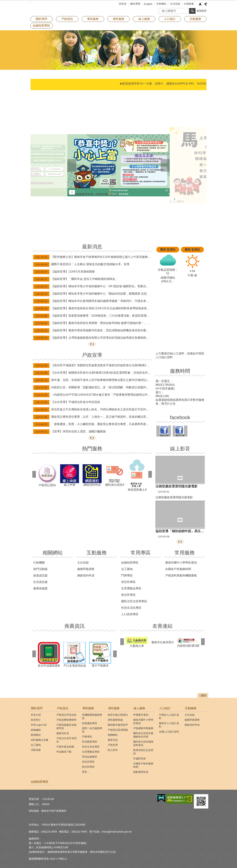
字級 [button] (200, 4)
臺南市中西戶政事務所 (60, 8)
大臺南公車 (137, 642)
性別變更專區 (90, 742)
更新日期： (35, 799)
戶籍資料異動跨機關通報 (181, 575)
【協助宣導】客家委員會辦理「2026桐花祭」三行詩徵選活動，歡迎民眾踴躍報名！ (93, 316)
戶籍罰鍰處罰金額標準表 (66, 727)
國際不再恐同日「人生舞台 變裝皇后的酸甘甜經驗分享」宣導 (81, 264)
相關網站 (53, 553)
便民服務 (114, 708)
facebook (180, 417)
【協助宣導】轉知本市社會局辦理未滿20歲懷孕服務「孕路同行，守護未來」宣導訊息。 (93, 301)
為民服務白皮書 (39, 740)
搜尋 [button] (192, 11)
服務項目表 (63, 733)
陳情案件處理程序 (118, 725)
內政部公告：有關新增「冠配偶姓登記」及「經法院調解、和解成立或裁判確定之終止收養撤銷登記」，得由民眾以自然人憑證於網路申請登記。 (93, 388)
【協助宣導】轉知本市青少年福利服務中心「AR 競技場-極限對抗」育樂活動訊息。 (93, 287)
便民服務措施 (115, 720)
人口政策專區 (130, 614)
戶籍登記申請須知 (66, 715)
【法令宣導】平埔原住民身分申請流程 (67, 402)
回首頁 (123, 4)
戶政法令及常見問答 (66, 740)
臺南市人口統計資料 (169, 725)
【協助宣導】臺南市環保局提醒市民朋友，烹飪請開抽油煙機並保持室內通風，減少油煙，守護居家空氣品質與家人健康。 (93, 331)
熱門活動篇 (40, 569)
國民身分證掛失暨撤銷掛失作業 (143, 735)
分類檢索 (189, 4)
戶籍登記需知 (47, 475)
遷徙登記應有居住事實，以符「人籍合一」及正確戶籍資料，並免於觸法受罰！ (92, 417)
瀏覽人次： (35, 804)
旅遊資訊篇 (40, 575)
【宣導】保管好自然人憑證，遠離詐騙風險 (69, 432)
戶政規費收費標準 (66, 720)
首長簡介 (36, 720)
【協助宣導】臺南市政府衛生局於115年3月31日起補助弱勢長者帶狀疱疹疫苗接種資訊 (93, 309)
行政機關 (39, 563)
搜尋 (161, 10)
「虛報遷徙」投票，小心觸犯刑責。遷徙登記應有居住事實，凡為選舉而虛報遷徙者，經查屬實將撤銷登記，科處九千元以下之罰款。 (93, 424)
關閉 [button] (204, 696)
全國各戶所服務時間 (178, 569)
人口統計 (165, 708)
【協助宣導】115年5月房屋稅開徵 (64, 272)
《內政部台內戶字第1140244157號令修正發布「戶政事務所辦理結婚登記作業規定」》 (93, 395)
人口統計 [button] (170, 19)
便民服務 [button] (118, 19)
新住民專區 (128, 595)
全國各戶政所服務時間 (143, 765)
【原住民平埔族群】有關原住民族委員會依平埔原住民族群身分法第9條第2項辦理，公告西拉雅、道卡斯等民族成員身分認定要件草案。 (93, 366)
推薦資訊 (75, 626)
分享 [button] (206, 4)
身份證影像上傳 (137, 475)
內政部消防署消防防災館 (188, 642)
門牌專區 (127, 575)
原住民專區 (128, 582)
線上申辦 (70, 475)
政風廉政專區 (90, 723)
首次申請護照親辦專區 (49, 654)
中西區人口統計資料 (169, 716)
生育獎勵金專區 (131, 588)
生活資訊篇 (40, 582)
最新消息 (92, 247)
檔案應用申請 (141, 772)
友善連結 (162, 626)
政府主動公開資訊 (118, 715)
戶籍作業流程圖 (65, 747)
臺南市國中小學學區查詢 (181, 563)
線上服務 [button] (144, 19)
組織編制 (36, 730)
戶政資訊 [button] (67, 19)
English (148, 4)
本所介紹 (36, 715)
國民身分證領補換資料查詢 (143, 743)
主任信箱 (175, 4)
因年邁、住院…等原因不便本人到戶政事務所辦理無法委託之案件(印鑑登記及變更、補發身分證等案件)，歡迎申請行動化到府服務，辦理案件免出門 (93, 380)
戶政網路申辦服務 (143, 728)
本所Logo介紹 (39, 725)
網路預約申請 (92, 475)
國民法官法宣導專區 (134, 601)
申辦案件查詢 (141, 715)
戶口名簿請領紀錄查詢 (74, 654)
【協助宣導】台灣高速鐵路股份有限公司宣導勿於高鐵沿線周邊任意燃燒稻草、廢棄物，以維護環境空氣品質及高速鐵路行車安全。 (93, 338)
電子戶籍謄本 (100, 654)
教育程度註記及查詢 (143, 752)
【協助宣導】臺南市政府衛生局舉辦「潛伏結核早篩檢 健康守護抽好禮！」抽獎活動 (93, 323)
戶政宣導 (92, 355)
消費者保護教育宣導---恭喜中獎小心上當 (118, 165)
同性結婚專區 (90, 757)
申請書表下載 (64, 752)
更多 (92, 344)
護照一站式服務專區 (92, 730)
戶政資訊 (62, 708)
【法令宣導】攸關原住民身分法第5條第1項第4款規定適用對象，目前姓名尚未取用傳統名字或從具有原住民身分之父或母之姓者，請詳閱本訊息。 (93, 373)
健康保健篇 (40, 588)
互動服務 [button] (195, 19)
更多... (86, 772)
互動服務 (97, 553)
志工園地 (127, 569)
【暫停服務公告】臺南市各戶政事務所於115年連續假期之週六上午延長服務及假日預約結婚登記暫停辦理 (93, 257)
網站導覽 (135, 4)
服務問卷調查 (86, 569)
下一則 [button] (165, 165)
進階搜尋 (201, 11)
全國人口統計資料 (169, 732)
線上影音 (180, 449)
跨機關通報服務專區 (92, 716)
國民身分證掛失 (115, 475)
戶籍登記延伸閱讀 (118, 730)
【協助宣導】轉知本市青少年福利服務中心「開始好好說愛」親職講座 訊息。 (91, 294)
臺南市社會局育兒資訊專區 (162, 642)
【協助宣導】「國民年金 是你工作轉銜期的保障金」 (76, 279)
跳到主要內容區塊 (2, 2)
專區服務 (88, 708)
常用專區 (141, 553)
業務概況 (36, 735)
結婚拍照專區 (41, 26)
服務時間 (180, 371)
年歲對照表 (140, 759)
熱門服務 (92, 449)
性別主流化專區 (131, 608)
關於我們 (37, 708)
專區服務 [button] (93, 19)
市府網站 (161, 4)
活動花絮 (36, 750)
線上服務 (139, 708)
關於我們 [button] (41, 19)
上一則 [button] (72, 165)
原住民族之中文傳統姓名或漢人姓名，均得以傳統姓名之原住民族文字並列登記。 (93, 410)
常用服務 (185, 553)
